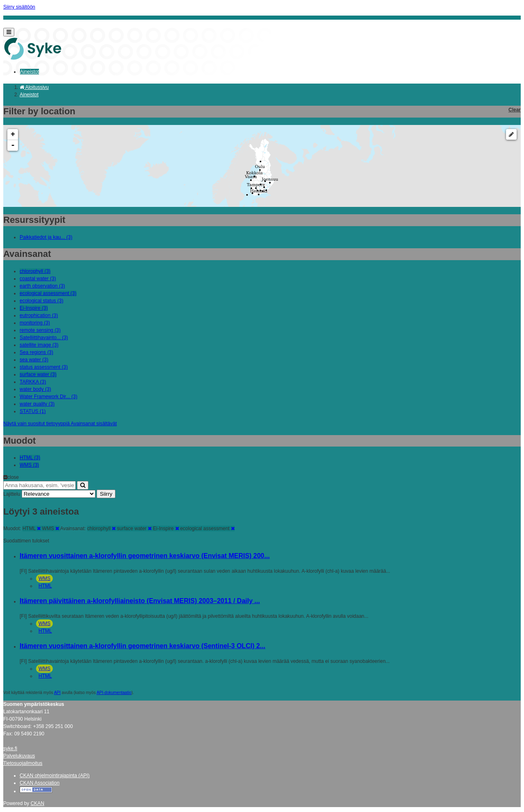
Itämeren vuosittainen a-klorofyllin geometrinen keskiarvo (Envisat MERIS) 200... (145, 556)
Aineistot (29, 72)
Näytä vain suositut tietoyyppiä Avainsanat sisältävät (60, 424)
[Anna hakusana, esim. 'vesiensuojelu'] (40, 485)
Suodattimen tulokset (26, 541)
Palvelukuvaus (19, 756)
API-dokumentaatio (114, 693)
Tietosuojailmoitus (23, 763)
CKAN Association (40, 783)
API (57, 693)
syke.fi (10, 748)
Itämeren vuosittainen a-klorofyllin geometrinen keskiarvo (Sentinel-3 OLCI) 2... (142, 646)
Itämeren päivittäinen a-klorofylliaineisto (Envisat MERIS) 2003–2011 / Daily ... (140, 601)
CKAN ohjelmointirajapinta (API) (55, 776)
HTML (45, 586)
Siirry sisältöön (19, 7)
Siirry (106, 494)
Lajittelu (12, 494)
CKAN (37, 803)
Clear (515, 110)
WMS (44, 578)
